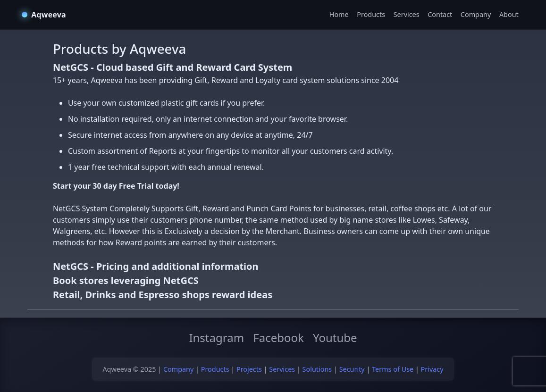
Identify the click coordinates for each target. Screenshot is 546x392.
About (509, 14)
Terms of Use (393, 369)
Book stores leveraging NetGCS (126, 280)
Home (339, 14)
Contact (440, 14)
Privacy (432, 369)
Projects (249, 369)
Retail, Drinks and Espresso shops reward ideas (163, 295)
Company (476, 14)
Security (352, 369)
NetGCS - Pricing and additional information (156, 266)
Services (407, 14)
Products (371, 14)
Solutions (317, 369)
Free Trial (136, 186)
